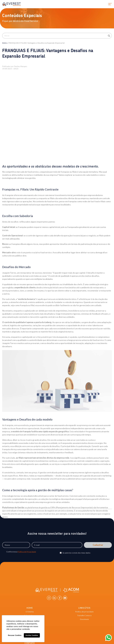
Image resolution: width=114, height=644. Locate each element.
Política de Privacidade (27, 556)
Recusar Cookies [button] (15, 635)
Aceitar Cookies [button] (32, 635)
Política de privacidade (84, 634)
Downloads (84, 641)
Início (4, 43)
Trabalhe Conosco (84, 638)
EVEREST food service (11, 4)
